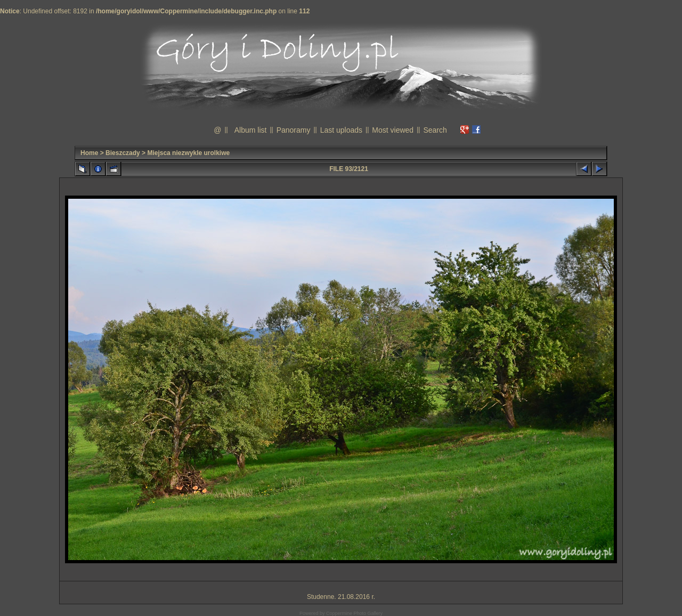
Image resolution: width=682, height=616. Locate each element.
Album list (251, 130)
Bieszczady (123, 153)
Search (435, 130)
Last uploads (341, 130)
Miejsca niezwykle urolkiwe (188, 153)
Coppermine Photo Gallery (354, 613)
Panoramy (294, 130)
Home (89, 153)
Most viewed (393, 130)
